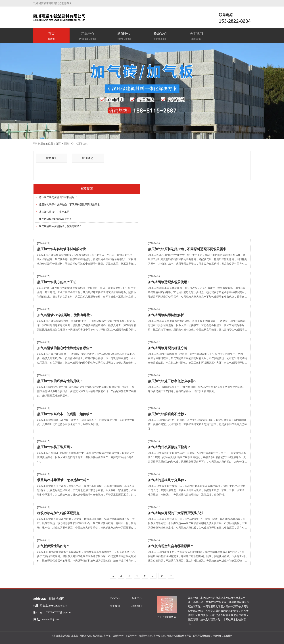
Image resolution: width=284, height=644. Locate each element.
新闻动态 (88, 158)
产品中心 (88, 36)
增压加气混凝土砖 (176, 636)
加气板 (107, 636)
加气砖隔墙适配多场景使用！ (55, 219)
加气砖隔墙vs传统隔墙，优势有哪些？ (60, 226)
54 (162, 576)
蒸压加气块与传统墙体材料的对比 (58, 197)
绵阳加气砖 (85, 636)
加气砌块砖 (159, 636)
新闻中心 (124, 36)
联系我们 (160, 36)
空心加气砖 (118, 636)
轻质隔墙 (97, 636)
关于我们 (196, 36)
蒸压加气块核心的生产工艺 (54, 212)
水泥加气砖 (131, 636)
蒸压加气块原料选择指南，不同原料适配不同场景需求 (69, 205)
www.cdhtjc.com (51, 619)
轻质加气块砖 (145, 636)
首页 (51, 36)
